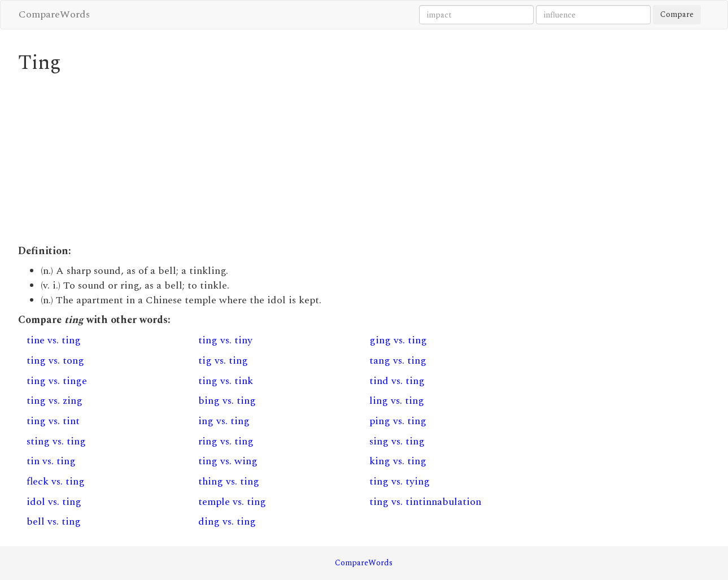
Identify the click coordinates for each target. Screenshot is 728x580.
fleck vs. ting (56, 481)
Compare (677, 14)
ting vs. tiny (225, 340)
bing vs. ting (227, 401)
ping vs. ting (398, 421)
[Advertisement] (275, 159)
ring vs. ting (226, 441)
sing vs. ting (397, 441)
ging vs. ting (398, 340)
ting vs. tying (400, 481)
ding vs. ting (227, 522)
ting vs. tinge (57, 381)
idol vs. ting (54, 502)
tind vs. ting (397, 381)
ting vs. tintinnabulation (425, 502)
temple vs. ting (232, 502)
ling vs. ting (397, 401)
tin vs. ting (51, 461)
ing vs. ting (224, 421)
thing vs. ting (229, 481)
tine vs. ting (54, 340)
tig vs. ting (223, 361)
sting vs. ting (56, 441)
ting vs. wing (228, 461)
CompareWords (54, 14)
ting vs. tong (55, 361)
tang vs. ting (398, 361)
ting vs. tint (53, 421)
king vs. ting (398, 461)
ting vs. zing (55, 401)
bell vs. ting (54, 522)
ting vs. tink (226, 381)
